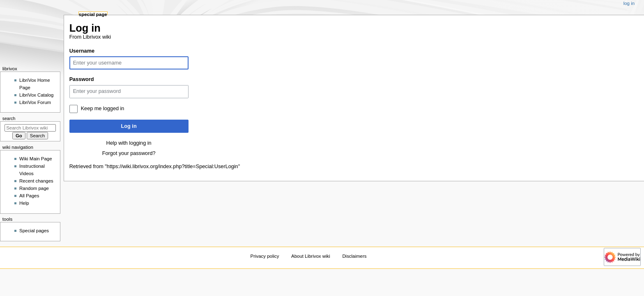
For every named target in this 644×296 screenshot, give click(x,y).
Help (24, 203)
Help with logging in (129, 143)
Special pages (34, 231)
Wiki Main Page (36, 159)
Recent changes (36, 181)
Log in (129, 126)
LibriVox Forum (35, 102)
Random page (34, 188)
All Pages (29, 196)
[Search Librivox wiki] (30, 128)
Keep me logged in (103, 109)
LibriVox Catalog (36, 95)
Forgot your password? (129, 153)
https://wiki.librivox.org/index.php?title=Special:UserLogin (172, 166)
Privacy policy (265, 256)
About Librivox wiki (311, 256)
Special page (93, 14)
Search (9, 118)
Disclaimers (354, 256)
